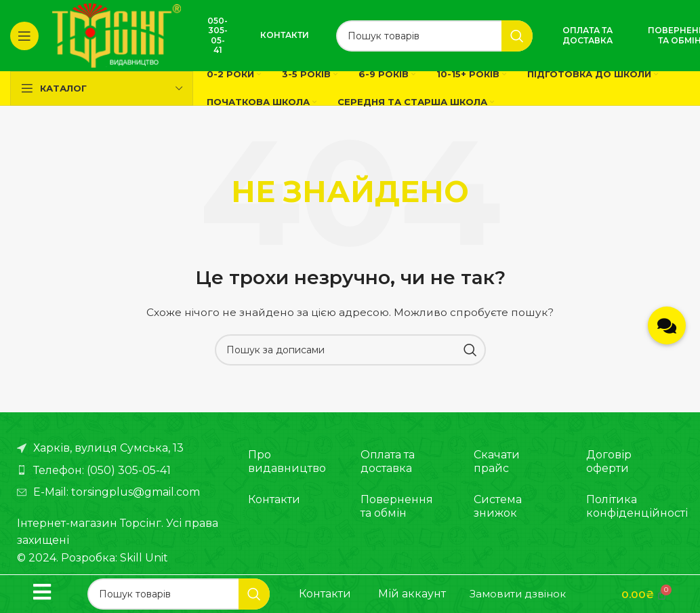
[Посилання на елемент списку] (119, 471)
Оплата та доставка (588, 35)
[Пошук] (434, 36)
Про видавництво (287, 461)
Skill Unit (144, 558)
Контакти (285, 35)
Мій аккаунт (412, 594)
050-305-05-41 (218, 35)
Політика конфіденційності (624, 506)
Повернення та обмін (397, 506)
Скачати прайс (497, 461)
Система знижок (498, 506)
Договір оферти (609, 461)
